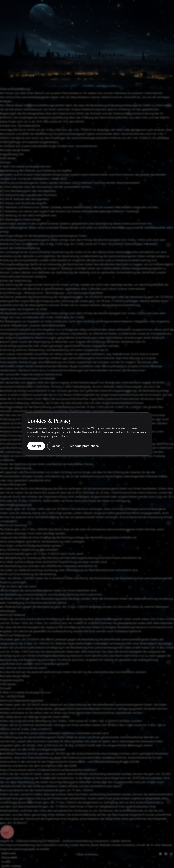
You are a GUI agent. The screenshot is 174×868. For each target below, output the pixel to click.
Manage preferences (84, 446)
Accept (36, 446)
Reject (56, 446)
